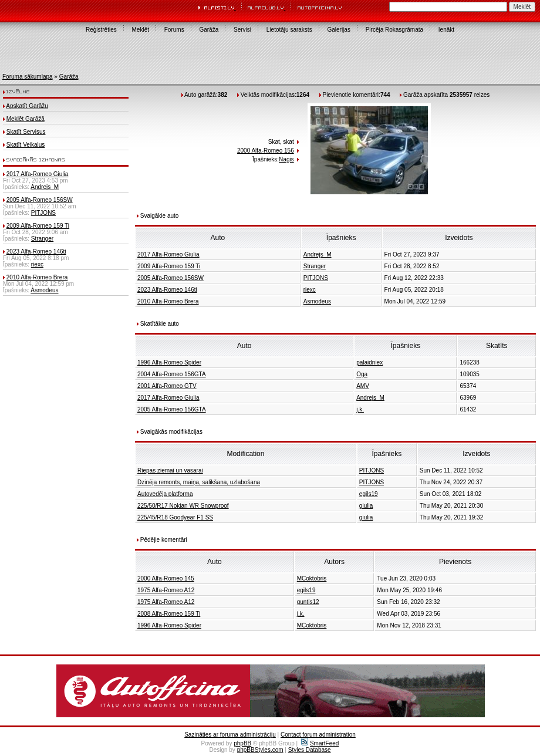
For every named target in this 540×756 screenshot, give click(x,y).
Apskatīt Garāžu (27, 106)
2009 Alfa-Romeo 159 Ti (38, 226)
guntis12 (308, 602)
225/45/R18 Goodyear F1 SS (175, 517)
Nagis (286, 159)
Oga (362, 374)
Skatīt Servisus (26, 132)
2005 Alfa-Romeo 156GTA (172, 409)
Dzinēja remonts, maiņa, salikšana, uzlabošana (199, 482)
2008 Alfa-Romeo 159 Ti (169, 614)
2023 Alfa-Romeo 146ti (36, 252)
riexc (37, 264)
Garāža (209, 30)
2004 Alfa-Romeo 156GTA (172, 374)
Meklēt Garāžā (26, 119)
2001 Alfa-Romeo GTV (167, 386)
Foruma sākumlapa (28, 77)
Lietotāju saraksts (289, 30)
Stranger (42, 239)
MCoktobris (312, 578)
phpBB (242, 743)
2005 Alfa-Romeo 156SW (40, 200)
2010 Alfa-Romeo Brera (37, 277)
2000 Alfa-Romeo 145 (166, 578)
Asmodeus (44, 290)
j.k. (360, 409)
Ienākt (446, 30)
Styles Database (310, 750)
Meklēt (141, 30)
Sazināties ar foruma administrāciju (230, 735)
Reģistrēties (101, 30)
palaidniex (369, 362)
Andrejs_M (45, 187)
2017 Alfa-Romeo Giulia (38, 174)
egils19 (369, 494)
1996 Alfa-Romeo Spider (169, 362)
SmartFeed (320, 743)
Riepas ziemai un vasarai (170, 470)
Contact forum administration (318, 735)
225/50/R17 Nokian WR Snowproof (183, 506)
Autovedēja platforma (165, 494)
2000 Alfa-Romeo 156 (266, 151)
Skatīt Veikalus (26, 145)
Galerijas (338, 30)
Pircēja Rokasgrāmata (394, 30)
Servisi (242, 30)
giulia (366, 506)
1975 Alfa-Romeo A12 (166, 590)
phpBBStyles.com (260, 750)
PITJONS (43, 213)
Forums (174, 30)
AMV (363, 386)
